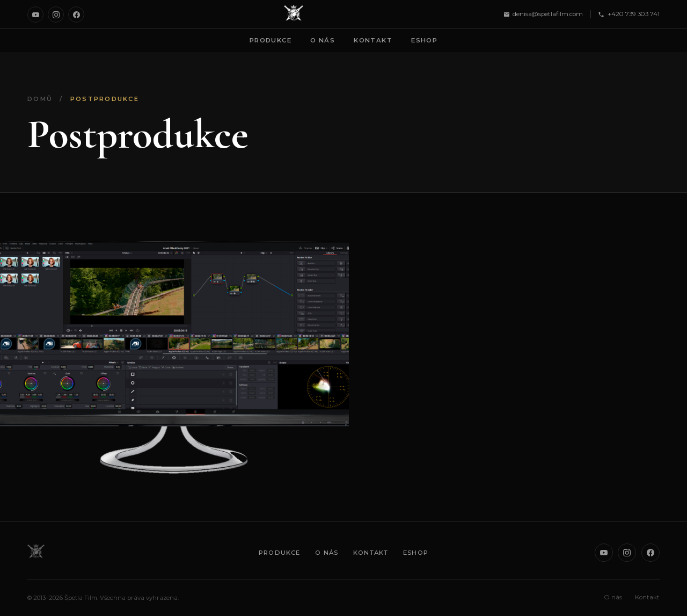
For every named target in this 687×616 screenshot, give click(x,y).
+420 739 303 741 (629, 14)
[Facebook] (76, 15)
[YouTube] (35, 15)
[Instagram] (56, 15)
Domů (40, 99)
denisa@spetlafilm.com (543, 14)
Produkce (271, 40)
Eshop (424, 40)
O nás (323, 40)
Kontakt (373, 40)
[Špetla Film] (294, 15)
